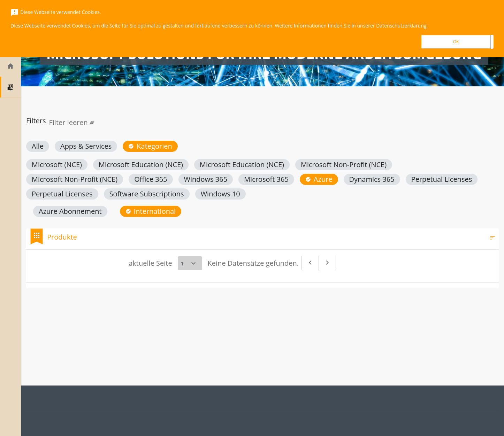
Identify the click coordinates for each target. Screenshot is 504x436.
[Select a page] (190, 263)
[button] (38, 146)
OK (456, 42)
